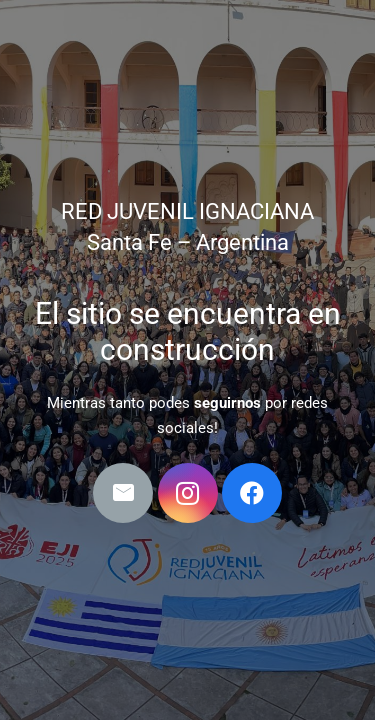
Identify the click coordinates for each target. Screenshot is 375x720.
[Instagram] (188, 493)
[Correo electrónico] (123, 493)
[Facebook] (252, 493)
